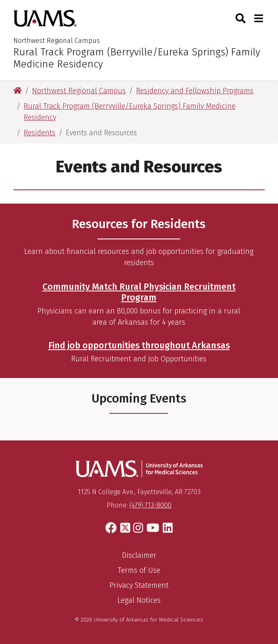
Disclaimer (139, 555)
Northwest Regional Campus (57, 41)
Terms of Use (139, 570)
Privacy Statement (139, 585)
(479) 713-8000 (150, 505)
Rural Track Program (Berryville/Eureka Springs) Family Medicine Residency (137, 58)
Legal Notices (139, 600)
